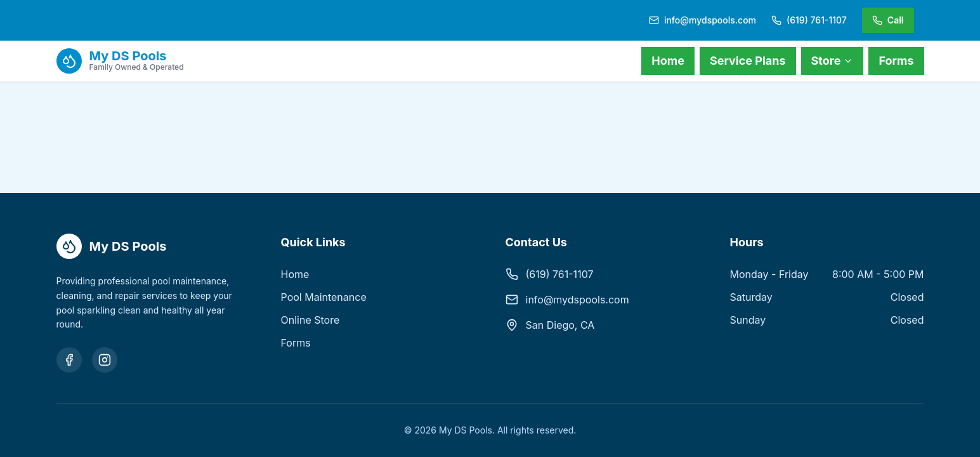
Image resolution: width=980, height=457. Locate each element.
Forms (896, 61)
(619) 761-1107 (560, 274)
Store (833, 61)
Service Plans (748, 61)
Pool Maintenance (324, 297)
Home (668, 61)
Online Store (310, 320)
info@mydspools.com (578, 300)
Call (888, 20)
